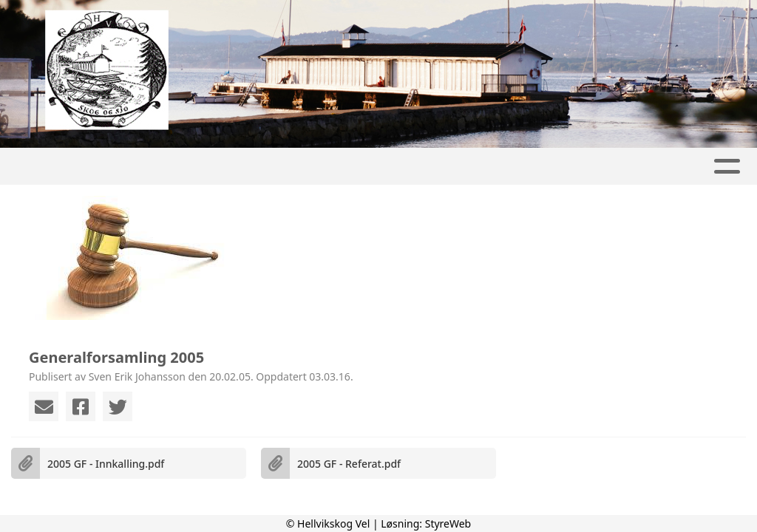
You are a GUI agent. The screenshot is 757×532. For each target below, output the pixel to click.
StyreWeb (448, 524)
